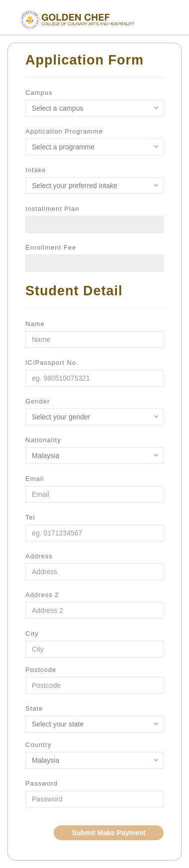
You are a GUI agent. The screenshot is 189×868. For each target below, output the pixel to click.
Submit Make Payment (109, 833)
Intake (36, 170)
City (32, 634)
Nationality (43, 440)
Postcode (41, 670)
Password (42, 783)
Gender (38, 401)
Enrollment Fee (51, 247)
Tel (30, 517)
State (34, 708)
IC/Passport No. (52, 363)
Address (39, 556)
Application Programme (64, 131)
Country (39, 745)
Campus (39, 93)
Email (35, 479)
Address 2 (42, 595)
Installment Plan (52, 209)
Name (35, 324)
